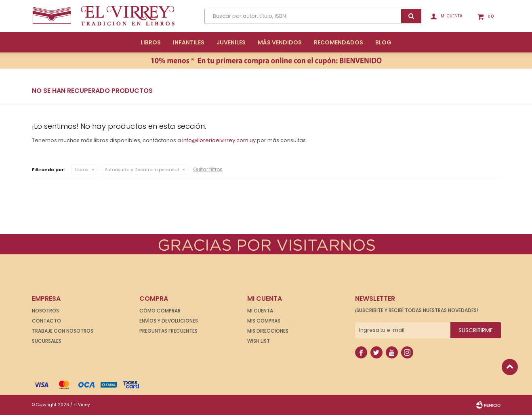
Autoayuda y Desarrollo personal (142, 170)
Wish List (259, 341)
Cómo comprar (160, 311)
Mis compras (264, 321)
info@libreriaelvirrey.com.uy (219, 140)
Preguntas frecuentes (168, 331)
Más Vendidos (280, 42)
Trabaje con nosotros (63, 331)
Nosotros (45, 311)
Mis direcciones (268, 331)
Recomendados (339, 42)
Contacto (46, 321)
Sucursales (47, 341)
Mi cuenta (260, 311)
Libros (151, 42)
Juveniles (231, 42)
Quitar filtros (208, 169)
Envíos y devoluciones (169, 321)
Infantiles (189, 42)
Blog (383, 42)
